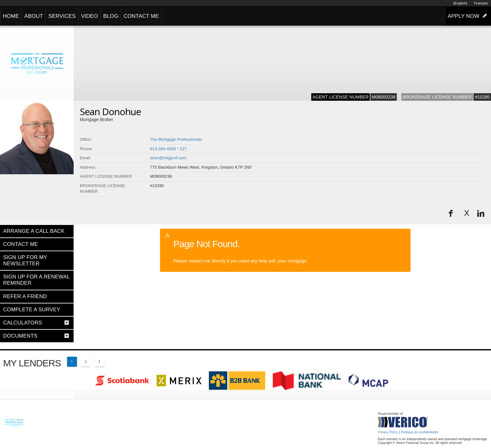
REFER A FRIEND (25, 296)
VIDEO (90, 16)
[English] (460, 3)
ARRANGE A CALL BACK (34, 231)
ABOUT (34, 16)
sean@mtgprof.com (168, 158)
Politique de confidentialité (420, 432)
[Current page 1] (72, 362)
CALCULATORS (23, 323)
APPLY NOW (468, 16)
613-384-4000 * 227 (168, 149)
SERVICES (62, 16)
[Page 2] (86, 362)
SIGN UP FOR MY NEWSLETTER (25, 260)
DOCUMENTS (20, 336)
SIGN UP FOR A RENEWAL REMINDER (36, 280)
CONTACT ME (141, 16)
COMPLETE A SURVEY (32, 310)
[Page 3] (100, 362)
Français (481, 3)
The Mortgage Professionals (176, 139)
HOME (11, 16)
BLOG (111, 16)
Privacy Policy (388, 432)
